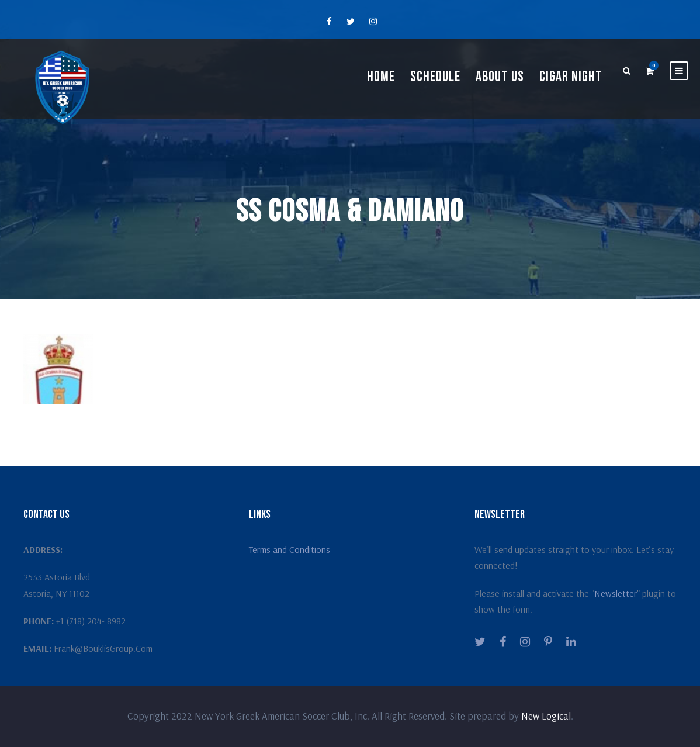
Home (381, 77)
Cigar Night (571, 77)
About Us (500, 77)
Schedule (435, 77)
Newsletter (616, 593)
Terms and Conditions (290, 549)
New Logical (546, 716)
